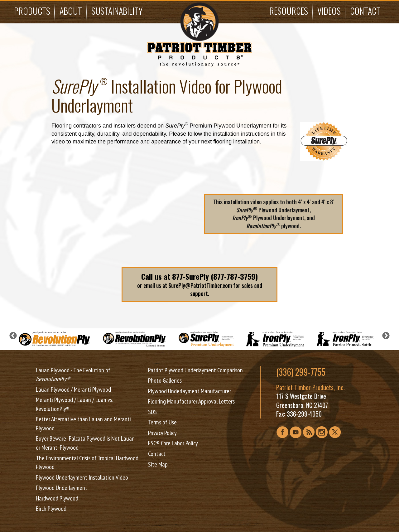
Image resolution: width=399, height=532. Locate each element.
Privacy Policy (162, 433)
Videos (329, 11)
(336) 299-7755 (301, 372)
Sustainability (117, 11)
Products (32, 11)
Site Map (158, 464)
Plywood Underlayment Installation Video (82, 477)
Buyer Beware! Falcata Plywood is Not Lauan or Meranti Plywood (85, 443)
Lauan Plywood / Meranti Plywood (73, 389)
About (71, 11)
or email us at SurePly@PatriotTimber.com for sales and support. (199, 284)
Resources (289, 11)
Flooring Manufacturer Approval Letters (191, 401)
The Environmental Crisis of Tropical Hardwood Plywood (87, 463)
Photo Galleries (165, 380)
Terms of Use (162, 422)
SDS (152, 412)
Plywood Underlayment (62, 488)
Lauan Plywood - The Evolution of (73, 375)
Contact (365, 11)
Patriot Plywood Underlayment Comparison (195, 370)
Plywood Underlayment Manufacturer (190, 391)
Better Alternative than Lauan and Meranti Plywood (83, 424)
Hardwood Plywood (57, 498)
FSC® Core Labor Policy (173, 443)
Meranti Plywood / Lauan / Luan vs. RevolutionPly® (74, 404)
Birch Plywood (51, 509)
